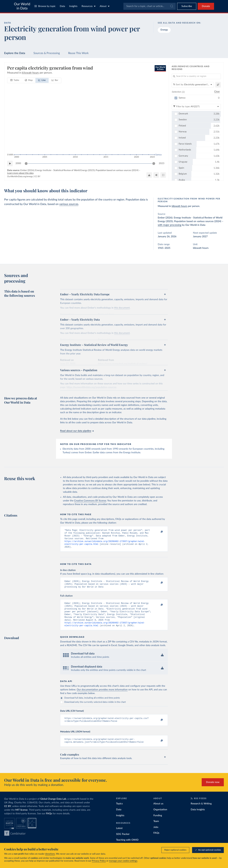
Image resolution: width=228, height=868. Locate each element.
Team (156, 829)
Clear (217, 92)
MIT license (21, 818)
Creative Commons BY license (90, 501)
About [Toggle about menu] (105, 6)
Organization (160, 818)
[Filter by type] (196, 107)
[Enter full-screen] (163, 175)
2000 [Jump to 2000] (18, 163)
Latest (119, 836)
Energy (164, 30)
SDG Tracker (123, 842)
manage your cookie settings (123, 861)
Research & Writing (201, 812)
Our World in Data (22, 6)
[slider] (26, 164)
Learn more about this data (20, 173)
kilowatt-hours (179, 206)
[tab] (15, 80)
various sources (69, 204)
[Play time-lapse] (10, 164)
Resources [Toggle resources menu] (89, 6)
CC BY (37, 177)
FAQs (49, 822)
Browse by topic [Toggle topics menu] (45, 6)
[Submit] (171, 6)
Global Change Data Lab (53, 807)
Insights (73, 6)
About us (158, 812)
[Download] (149, 175)
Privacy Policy (99, 861)
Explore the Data (15, 53)
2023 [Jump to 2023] (162, 163)
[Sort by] (193, 85)
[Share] (156, 175)
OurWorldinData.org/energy (20, 177)
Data (62, 6)
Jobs (156, 835)
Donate (206, 6)
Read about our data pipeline (77, 431)
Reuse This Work (78, 53)
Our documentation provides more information (102, 696)
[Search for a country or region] (196, 76)
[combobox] (150, 6)
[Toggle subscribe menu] (187, 6)
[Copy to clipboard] (158, 532)
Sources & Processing (47, 53)
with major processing (170, 225)
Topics (119, 812)
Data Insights (198, 818)
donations (50, 854)
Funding (158, 824)
